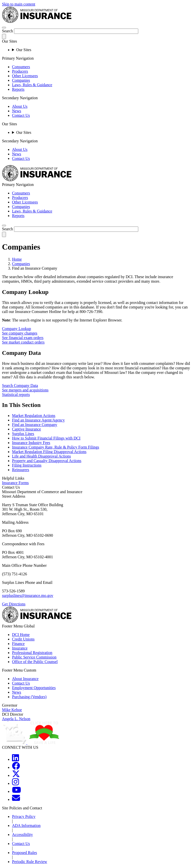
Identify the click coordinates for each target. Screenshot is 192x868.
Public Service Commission (34, 657)
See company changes (20, 333)
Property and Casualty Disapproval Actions (47, 461)
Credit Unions (23, 639)
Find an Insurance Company (35, 425)
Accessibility (22, 835)
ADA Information (26, 826)
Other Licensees (25, 76)
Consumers (21, 67)
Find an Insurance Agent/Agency (38, 420)
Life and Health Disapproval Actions (41, 456)
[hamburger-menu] (4, 28)
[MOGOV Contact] (16, 799)
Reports (18, 89)
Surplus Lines (23, 434)
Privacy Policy (24, 817)
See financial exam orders (23, 338)
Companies (21, 80)
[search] (4, 226)
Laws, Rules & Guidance (32, 85)
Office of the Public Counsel (35, 662)
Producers (20, 71)
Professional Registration (32, 653)
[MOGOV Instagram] (15, 783)
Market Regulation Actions (34, 416)
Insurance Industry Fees (31, 443)
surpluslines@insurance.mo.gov (28, 595)
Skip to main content (19, 4)
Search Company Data (20, 386)
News (16, 111)
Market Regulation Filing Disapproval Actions (49, 452)
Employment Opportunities (34, 688)
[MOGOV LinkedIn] (15, 759)
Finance (18, 644)
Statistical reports (16, 395)
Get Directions (14, 604)
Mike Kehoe (12, 710)
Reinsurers (20, 470)
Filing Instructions (27, 465)
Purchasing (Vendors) (29, 697)
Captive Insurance (26, 429)
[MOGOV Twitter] (16, 775)
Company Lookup (16, 329)
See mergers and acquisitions (25, 390)
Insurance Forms (15, 483)
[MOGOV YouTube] (16, 791)
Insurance (20, 648)
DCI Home (21, 635)
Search (7, 31)
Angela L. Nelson (16, 719)
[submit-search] (4, 36)
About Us (20, 106)
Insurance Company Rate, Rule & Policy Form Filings (55, 447)
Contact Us (21, 115)
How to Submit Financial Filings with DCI (46, 438)
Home (17, 259)
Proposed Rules (24, 853)
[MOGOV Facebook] (16, 767)
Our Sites (24, 50)
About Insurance (25, 679)
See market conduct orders (23, 342)
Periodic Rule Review (29, 862)
